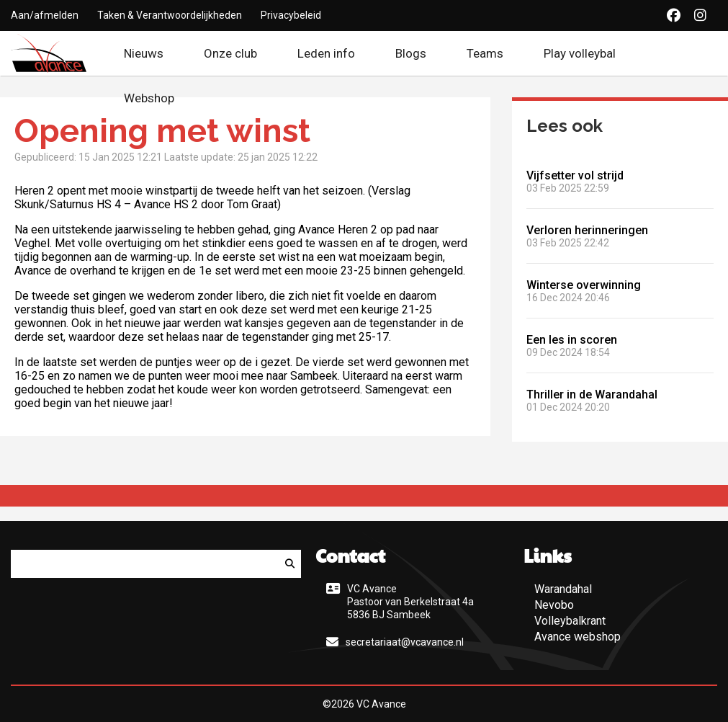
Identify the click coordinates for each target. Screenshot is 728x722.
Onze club (230, 53)
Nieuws (144, 53)
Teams (485, 53)
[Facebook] (674, 15)
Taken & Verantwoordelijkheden (170, 15)
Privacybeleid (291, 15)
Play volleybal (580, 53)
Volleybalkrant (570, 621)
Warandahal (563, 589)
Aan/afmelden (45, 15)
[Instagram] (700, 15)
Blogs (411, 53)
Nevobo (554, 605)
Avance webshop (578, 637)
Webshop (158, 98)
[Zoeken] (290, 564)
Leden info (326, 53)
